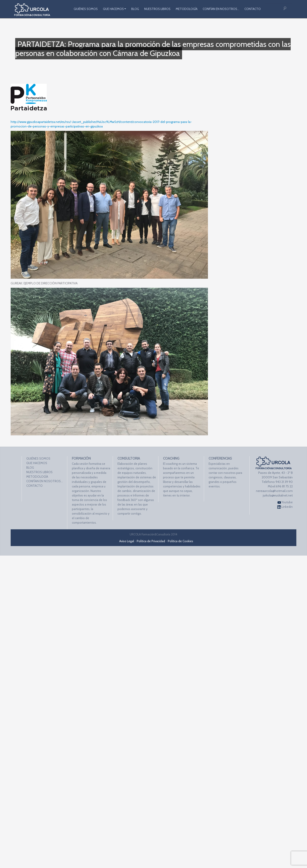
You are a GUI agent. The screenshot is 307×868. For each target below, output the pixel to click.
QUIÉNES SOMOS (86, 9)
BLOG (135, 9)
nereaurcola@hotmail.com (274, 491)
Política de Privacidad (151, 541)
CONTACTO (253, 9)
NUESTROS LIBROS (157, 9)
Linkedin (285, 507)
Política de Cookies (180, 541)
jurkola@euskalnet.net (278, 495)
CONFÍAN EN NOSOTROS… (221, 9)
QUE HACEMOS (115, 9)
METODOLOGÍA (187, 9)
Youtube (285, 502)
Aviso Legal (127, 541)
